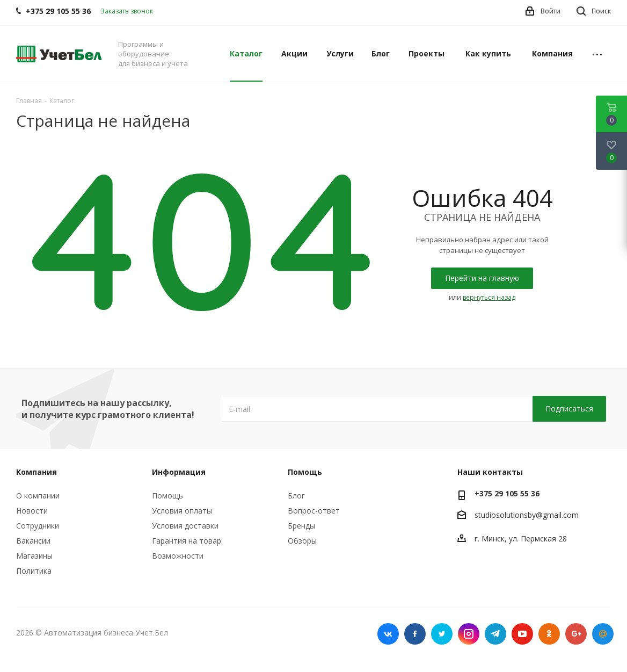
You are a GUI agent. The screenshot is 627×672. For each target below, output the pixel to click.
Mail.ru (603, 634)
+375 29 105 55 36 (507, 493)
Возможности (178, 556)
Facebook (415, 634)
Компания (37, 472)
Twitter (442, 634)
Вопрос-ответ (314, 511)
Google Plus (576, 634)
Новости (32, 511)
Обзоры (302, 541)
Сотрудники (38, 526)
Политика (34, 571)
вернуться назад (489, 297)
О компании (38, 496)
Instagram (469, 634)
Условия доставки (185, 526)
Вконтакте (388, 634)
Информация (179, 472)
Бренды (301, 526)
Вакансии (33, 541)
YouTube (522, 634)
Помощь (167, 496)
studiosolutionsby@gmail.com (527, 515)
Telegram (495, 634)
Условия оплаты (182, 511)
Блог (296, 496)
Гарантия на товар (187, 541)
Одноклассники (549, 634)
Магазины (34, 556)
